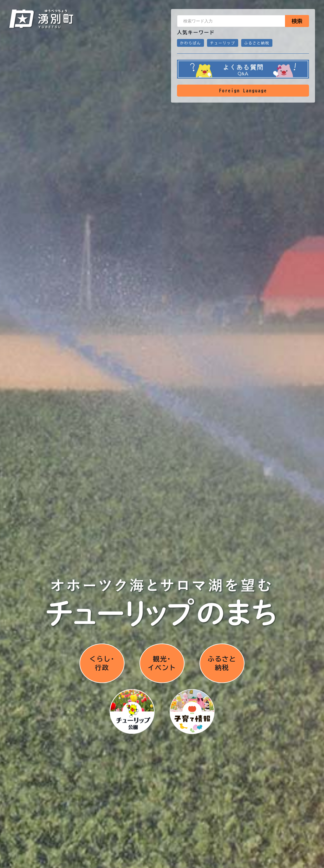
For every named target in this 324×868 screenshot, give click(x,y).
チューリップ (223, 43)
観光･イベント (162, 663)
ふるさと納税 (257, 43)
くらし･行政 (102, 663)
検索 (297, 21)
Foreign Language (243, 91)
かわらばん (190, 43)
